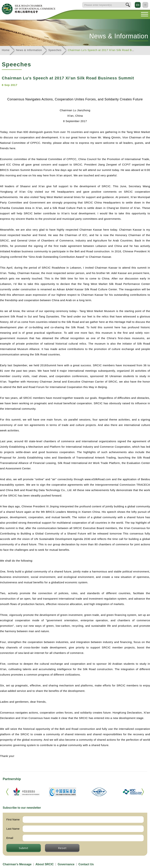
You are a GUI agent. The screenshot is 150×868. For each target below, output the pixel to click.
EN (138, 5)
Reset (62, 848)
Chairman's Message (17, 864)
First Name (13, 819)
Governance (66, 864)
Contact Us (86, 864)
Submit (24, 848)
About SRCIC (45, 864)
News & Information (29, 50)
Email (10, 838)
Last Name (13, 829)
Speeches (55, 50)
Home (6, 50)
